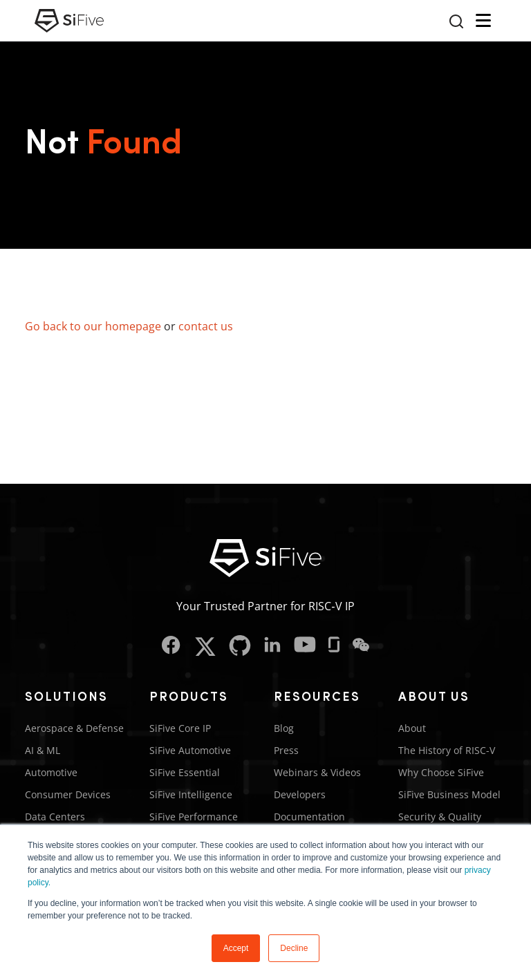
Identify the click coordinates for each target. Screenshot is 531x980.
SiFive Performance (194, 817)
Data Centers (55, 817)
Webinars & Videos (317, 772)
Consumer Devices (68, 794)
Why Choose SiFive (441, 772)
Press (286, 750)
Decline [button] (294, 948)
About (412, 728)
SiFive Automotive (190, 750)
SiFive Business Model (449, 794)
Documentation (309, 817)
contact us (206, 326)
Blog (284, 728)
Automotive (51, 772)
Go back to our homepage (93, 326)
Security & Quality (440, 817)
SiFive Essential (185, 772)
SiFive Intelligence (191, 794)
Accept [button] (236, 948)
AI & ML (43, 750)
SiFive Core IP (180, 728)
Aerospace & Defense (74, 728)
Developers (300, 794)
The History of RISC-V (447, 750)
